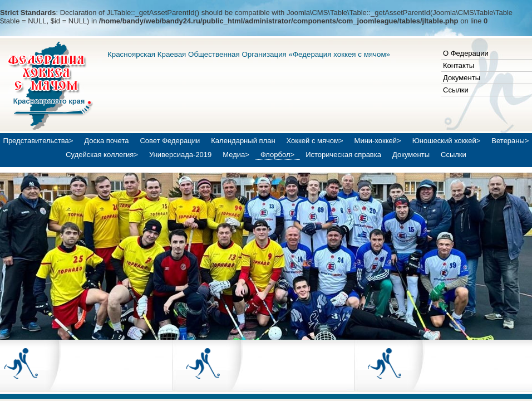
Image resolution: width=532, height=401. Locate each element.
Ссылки (456, 90)
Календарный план (243, 141)
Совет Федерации (170, 141)
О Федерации (466, 53)
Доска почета (106, 141)
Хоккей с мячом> (315, 141)
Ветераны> (510, 141)
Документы (462, 78)
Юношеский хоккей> (447, 141)
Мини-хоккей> (378, 141)
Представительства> (38, 141)
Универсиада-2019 (180, 155)
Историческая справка (343, 155)
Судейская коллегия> (102, 155)
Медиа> (236, 155)
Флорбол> (277, 155)
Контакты (459, 65)
